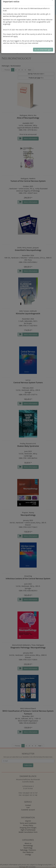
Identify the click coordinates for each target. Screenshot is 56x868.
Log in (28, 36)
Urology (28, 855)
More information (31, 139)
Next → (30, 70)
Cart (28, 807)
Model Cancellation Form (28, 832)
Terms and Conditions (28, 823)
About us (28, 843)
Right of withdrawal (28, 830)
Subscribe (28, 765)
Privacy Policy (28, 825)
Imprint (28, 821)
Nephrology (28, 848)
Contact (28, 805)
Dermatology (28, 846)
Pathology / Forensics (28, 850)
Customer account (28, 810)
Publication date (36, 74)
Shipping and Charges (28, 828)
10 (36, 78)
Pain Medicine (28, 852)
